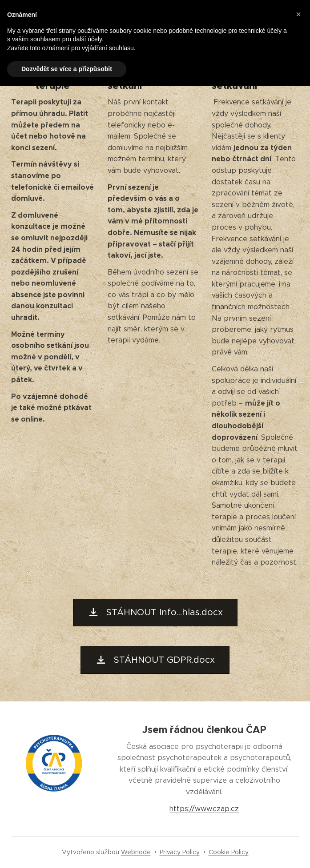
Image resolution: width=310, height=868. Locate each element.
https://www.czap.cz (205, 808)
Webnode (136, 852)
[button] (298, 14)
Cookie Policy (229, 852)
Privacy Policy (180, 852)
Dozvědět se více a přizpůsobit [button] (67, 69)
